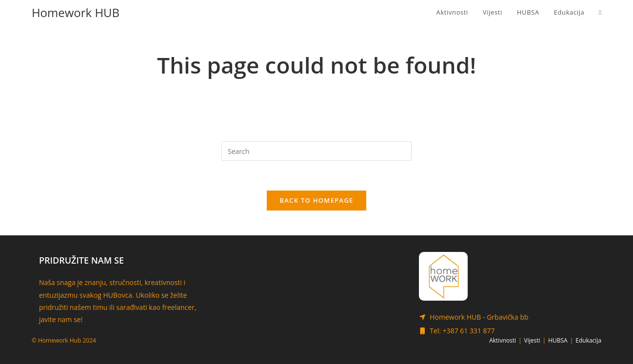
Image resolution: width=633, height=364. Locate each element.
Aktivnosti (503, 340)
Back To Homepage (316, 200)
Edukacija (588, 340)
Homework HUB (76, 12)
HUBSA (558, 340)
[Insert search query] (316, 151)
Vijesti (532, 340)
